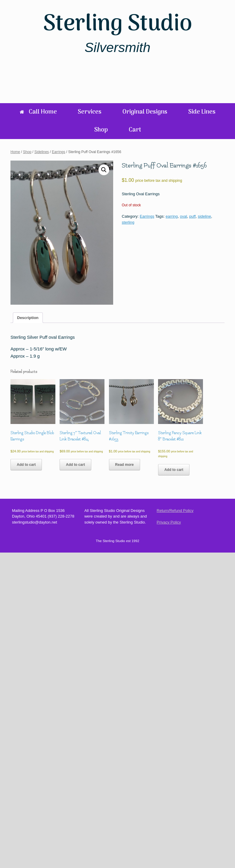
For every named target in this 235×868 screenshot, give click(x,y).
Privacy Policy (169, 522)
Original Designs (145, 112)
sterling (128, 222)
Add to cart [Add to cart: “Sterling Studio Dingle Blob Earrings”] (26, 465)
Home (15, 152)
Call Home (38, 112)
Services (90, 112)
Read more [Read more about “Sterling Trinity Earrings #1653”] (125, 465)
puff (192, 216)
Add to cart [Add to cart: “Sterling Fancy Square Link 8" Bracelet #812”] (174, 470)
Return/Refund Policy (175, 511)
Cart (135, 130)
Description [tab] (28, 318)
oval (184, 216)
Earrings (59, 152)
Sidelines (42, 152)
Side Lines (202, 112)
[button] (104, 170)
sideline (204, 216)
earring (172, 216)
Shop (101, 130)
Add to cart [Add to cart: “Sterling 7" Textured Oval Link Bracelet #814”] (75, 465)
